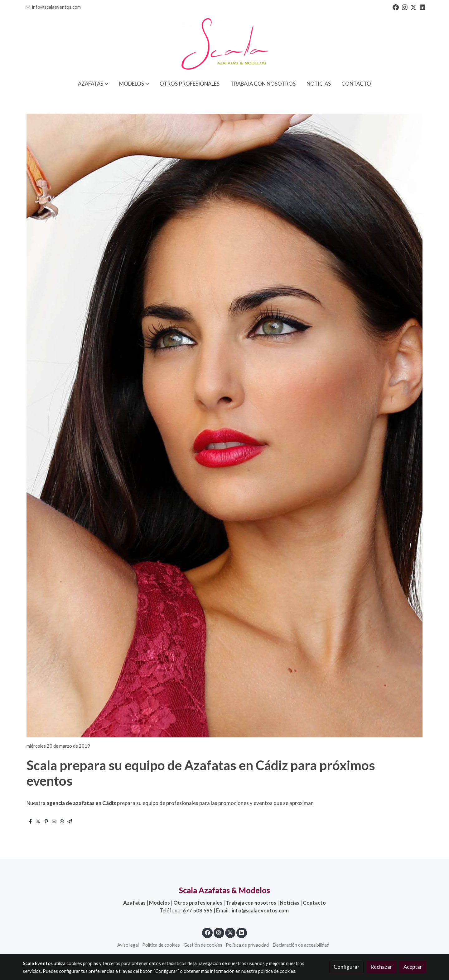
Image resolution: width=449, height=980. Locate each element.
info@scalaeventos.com (56, 7)
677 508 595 (198, 910)
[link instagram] (405, 7)
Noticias (290, 903)
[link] (224, 45)
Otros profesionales (198, 903)
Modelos (159, 903)
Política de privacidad (247, 945)
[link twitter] (413, 7)
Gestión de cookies (203, 945)
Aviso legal (128, 945)
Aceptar (413, 967)
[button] (93, 84)
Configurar (347, 967)
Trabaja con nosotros (251, 903)
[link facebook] (396, 7)
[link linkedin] (422, 7)
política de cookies (277, 971)
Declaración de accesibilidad (301, 945)
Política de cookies (161, 945)
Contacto (314, 903)
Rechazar (381, 967)
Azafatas (134, 903)
